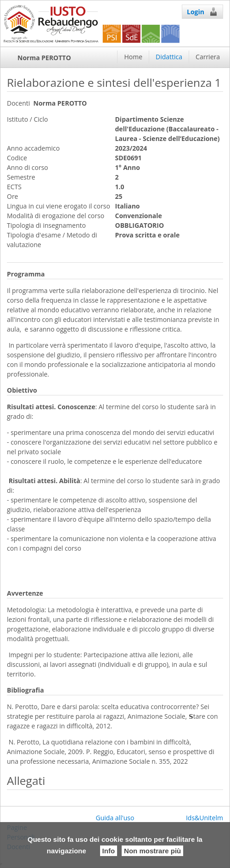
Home (133, 57)
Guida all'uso (115, 818)
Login (202, 11)
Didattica (169, 57)
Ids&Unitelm (205, 818)
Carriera (208, 57)
